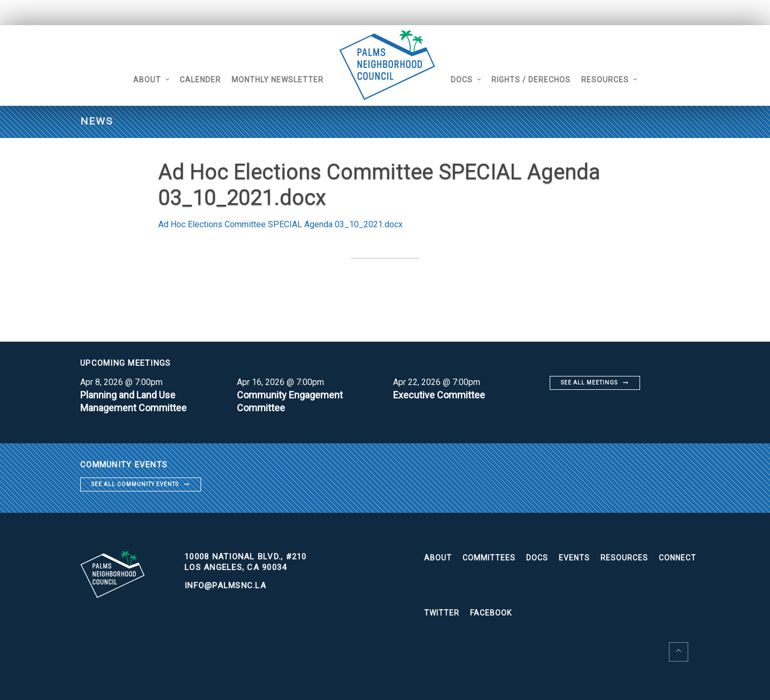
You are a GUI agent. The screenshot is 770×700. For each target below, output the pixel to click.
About (147, 80)
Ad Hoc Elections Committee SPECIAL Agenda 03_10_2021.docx (280, 224)
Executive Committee (439, 395)
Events (574, 558)
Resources (605, 80)
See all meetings (589, 383)
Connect (677, 558)
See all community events (135, 484)
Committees (489, 558)
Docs (462, 80)
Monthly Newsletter (278, 80)
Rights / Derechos (531, 80)
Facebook (491, 613)
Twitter (442, 613)
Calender (200, 80)
